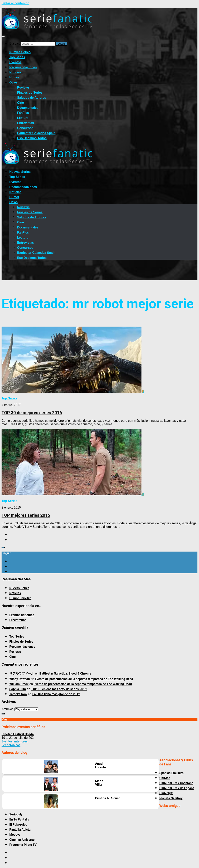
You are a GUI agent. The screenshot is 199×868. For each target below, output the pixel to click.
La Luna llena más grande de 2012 (56, 694)
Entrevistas (25, 123)
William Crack (19, 684)
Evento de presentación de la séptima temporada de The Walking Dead (84, 679)
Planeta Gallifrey (171, 798)
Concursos (25, 128)
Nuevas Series (20, 52)
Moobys (15, 835)
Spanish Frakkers (171, 773)
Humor (14, 77)
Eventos (15, 62)
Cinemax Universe (22, 840)
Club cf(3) (166, 793)
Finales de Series (30, 93)
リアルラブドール (22, 673)
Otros (14, 82)
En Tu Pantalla (19, 819)
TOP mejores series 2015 (26, 515)
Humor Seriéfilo (20, 598)
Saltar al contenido (15, 3)
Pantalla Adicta (20, 830)
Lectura (23, 118)
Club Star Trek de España (177, 788)
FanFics (23, 113)
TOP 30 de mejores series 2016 (32, 413)
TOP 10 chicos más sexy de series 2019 (59, 689)
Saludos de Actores (32, 98)
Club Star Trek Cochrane (176, 783)
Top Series (17, 57)
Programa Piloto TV (23, 845)
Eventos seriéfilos (22, 615)
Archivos (7, 709)
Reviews (23, 87)
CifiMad (165, 778)
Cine (21, 103)
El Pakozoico (18, 825)
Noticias (15, 72)
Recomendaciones (23, 67)
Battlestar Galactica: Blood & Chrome (65, 673)
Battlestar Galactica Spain (36, 133)
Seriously (16, 814)
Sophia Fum (18, 689)
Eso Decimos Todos (32, 138)
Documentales (28, 108)
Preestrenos (18, 620)
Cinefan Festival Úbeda (18, 734)
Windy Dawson (20, 679)
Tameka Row (18, 694)
